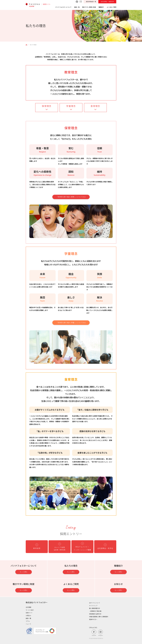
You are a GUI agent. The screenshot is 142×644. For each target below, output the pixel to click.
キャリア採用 (60, 549)
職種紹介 (101, 7)
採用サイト (47, 4)
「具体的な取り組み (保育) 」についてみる (71, 197)
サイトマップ (93, 606)
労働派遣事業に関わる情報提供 (99, 617)
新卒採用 (37, 548)
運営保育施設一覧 (91, 2)
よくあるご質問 (112, 7)
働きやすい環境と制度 (89, 7)
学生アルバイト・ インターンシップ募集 (82, 548)
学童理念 (71, 106)
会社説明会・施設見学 (107, 2)
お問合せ (28, 616)
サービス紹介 (30, 610)
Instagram (100, 635)
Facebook (94, 635)
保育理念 (47, 106)
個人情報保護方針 (95, 608)
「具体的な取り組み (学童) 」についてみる (71, 323)
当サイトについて (95, 603)
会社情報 (28, 607)
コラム (28, 621)
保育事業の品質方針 (95, 614)
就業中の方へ (93, 619)
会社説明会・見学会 (105, 548)
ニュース (28, 624)
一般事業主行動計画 (95, 611)
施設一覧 (77, 7)
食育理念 (95, 106)
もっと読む (24, 572)
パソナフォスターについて (63, 7)
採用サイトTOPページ (26, 45)
